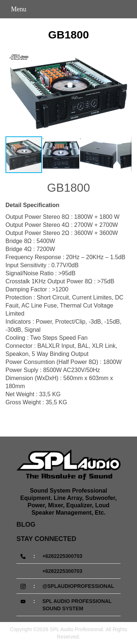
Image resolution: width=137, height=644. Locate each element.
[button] (125, 93)
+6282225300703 (62, 556)
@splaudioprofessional (78, 586)
